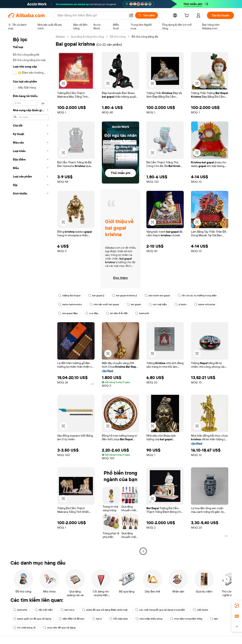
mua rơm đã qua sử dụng (59, 628)
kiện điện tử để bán (72, 619)
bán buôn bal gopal (157, 296)
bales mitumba (205, 304)
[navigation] (31, 294)
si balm (180, 304)
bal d (97, 619)
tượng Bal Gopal (69, 296)
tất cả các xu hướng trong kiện (197, 296)
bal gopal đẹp (68, 313)
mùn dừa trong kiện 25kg (186, 619)
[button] (131, 15)
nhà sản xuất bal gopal (104, 304)
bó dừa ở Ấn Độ (117, 313)
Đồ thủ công (118, 37)
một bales (200, 610)
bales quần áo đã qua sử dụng (32, 619)
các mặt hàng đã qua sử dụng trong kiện (160, 610)
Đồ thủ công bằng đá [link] (145, 37)
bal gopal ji (96, 296)
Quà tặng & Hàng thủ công (87, 37)
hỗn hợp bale (119, 619)
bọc (214, 619)
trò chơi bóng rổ (24, 628)
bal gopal (134, 304)
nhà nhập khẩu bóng (149, 619)
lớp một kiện (44, 610)
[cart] (187, 16)
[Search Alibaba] (92, 15)
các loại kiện (158, 304)
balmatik (142, 313)
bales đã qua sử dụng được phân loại (105, 610)
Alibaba (60, 37)
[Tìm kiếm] (147, 15)
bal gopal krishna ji (124, 296)
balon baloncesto (70, 304)
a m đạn (92, 313)
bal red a (67, 610)
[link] (237, 606)
